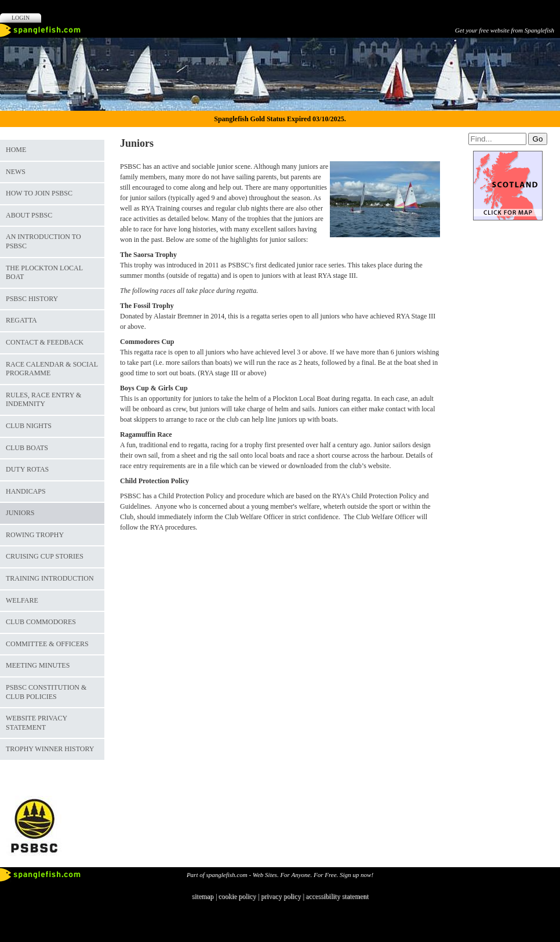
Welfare (22, 600)
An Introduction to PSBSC (43, 241)
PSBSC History (32, 299)
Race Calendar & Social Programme (52, 369)
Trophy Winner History (50, 749)
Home (16, 150)
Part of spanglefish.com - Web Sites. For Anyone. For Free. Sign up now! (280, 875)
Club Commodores (41, 622)
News (16, 172)
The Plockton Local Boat (44, 273)
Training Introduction (50, 578)
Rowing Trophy (35, 535)
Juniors (20, 513)
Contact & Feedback (45, 342)
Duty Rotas (27, 469)
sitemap (203, 896)
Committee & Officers (47, 644)
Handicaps (26, 491)
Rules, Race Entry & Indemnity (43, 400)
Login (21, 18)
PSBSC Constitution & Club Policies (46, 692)
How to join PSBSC (39, 193)
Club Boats (27, 448)
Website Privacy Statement (37, 723)
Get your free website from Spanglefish (505, 30)
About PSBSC (29, 215)
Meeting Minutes (38, 665)
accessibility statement (337, 896)
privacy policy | (283, 896)
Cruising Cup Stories (45, 556)
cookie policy (237, 896)
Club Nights (29, 426)
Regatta (21, 320)
